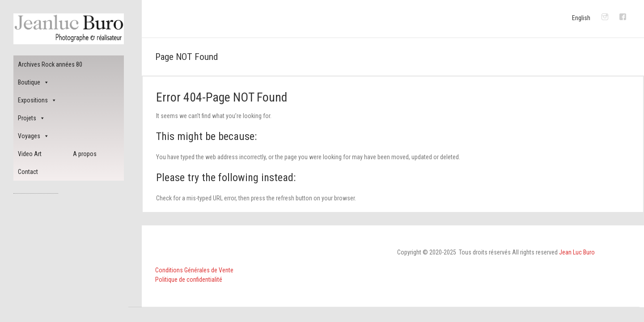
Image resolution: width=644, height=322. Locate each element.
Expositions (37, 100)
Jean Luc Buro (577, 252)
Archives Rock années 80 (50, 64)
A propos (85, 154)
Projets (32, 118)
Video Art (30, 154)
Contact (28, 172)
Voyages (34, 136)
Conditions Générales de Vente (194, 270)
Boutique (34, 82)
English (581, 18)
